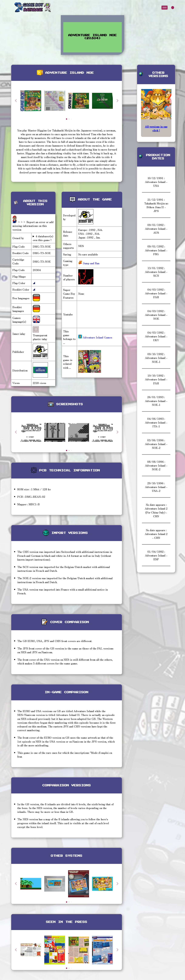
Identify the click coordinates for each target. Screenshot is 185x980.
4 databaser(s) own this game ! (43, 238)
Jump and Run (91, 263)
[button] (117, 101)
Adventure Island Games (95, 337)
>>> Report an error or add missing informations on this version (33, 226)
